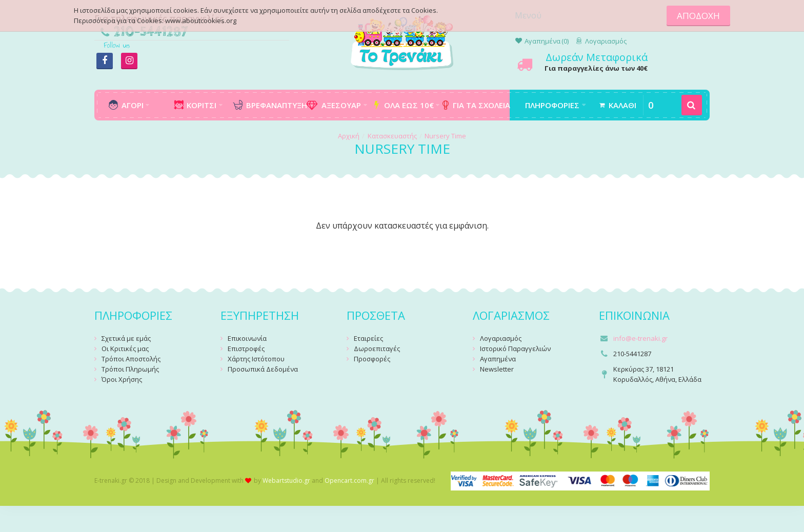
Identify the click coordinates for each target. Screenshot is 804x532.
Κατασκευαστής (392, 136)
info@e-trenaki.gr (640, 338)
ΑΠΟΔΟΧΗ (698, 16)
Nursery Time (445, 136)
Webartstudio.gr (286, 480)
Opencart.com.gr (349, 480)
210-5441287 (151, 32)
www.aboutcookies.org (201, 21)
